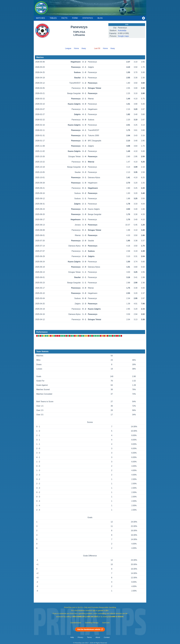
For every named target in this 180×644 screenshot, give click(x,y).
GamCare (106, 623)
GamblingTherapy (92, 623)
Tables (53, 18)
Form (75, 18)
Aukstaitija (122, 30)
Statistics (88, 18)
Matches (40, 18)
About (98, 637)
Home (76, 48)
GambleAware (76, 623)
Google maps (123, 36)
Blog (100, 18)
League (68, 48)
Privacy (80, 637)
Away (84, 48)
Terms (89, 637)
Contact (107, 637)
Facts (64, 18)
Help (72, 637)
